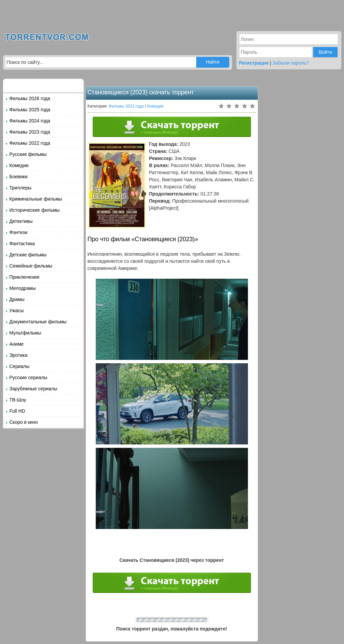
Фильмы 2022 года (30, 143)
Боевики (19, 177)
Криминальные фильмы (36, 199)
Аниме (17, 344)
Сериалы (20, 366)
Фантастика (22, 244)
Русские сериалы (28, 377)
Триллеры (20, 188)
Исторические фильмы (35, 210)
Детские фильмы (28, 255)
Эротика (19, 355)
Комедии (19, 165)
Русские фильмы (28, 154)
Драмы (17, 299)
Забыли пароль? (291, 63)
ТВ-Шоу (18, 400)
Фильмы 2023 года (30, 132)
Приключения (25, 277)
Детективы (21, 221)
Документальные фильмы (38, 322)
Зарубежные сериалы (33, 389)
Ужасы (17, 310)
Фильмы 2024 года (30, 121)
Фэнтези (19, 232)
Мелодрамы (23, 288)
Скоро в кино (24, 422)
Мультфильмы (25, 333)
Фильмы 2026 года (30, 98)
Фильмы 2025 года (30, 110)
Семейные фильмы (31, 266)
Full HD (17, 411)
